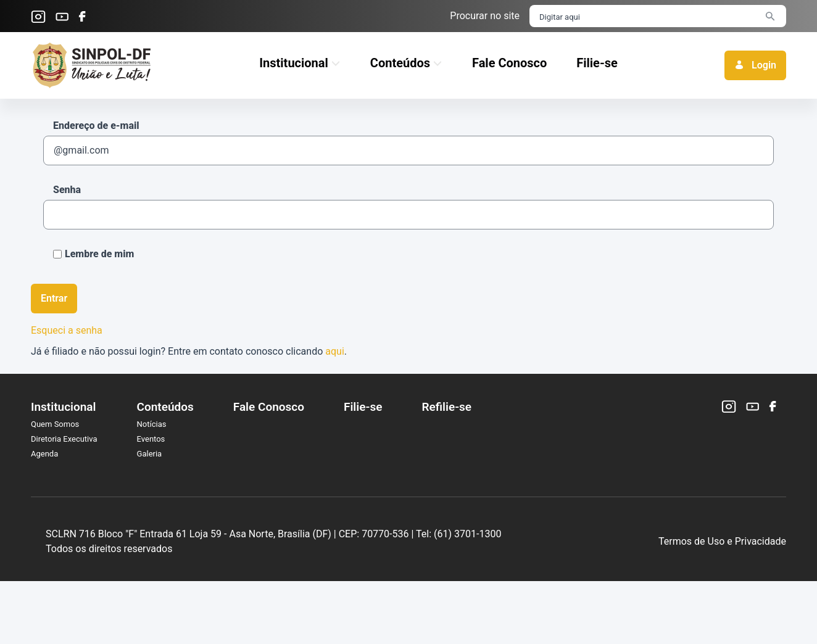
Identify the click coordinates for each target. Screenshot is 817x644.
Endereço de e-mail (96, 126)
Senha (67, 190)
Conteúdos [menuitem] (165, 407)
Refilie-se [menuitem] (446, 407)
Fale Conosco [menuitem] (269, 407)
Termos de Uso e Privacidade (722, 573)
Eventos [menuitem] (151, 439)
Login (755, 65)
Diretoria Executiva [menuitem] (64, 439)
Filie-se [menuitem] (363, 407)
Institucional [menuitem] (64, 407)
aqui (335, 351)
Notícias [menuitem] (152, 424)
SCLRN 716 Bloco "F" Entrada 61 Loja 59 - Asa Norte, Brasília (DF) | (284, 565)
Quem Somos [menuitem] (55, 424)
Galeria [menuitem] (150, 454)
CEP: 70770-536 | (469, 565)
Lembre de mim (93, 254)
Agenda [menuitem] (44, 454)
